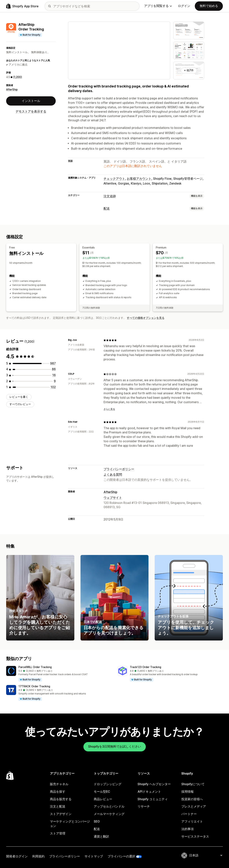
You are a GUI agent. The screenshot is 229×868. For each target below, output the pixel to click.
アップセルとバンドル (109, 806)
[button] (59, 674)
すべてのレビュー (20, 404)
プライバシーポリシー (119, 469)
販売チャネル (59, 784)
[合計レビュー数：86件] (54, 369)
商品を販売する (61, 799)
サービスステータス (195, 837)
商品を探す (58, 792)
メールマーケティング (109, 814)
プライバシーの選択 (121, 856)
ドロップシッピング (108, 784)
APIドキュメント (149, 792)
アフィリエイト (192, 821)
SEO (97, 821)
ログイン (184, 6)
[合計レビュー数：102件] (53, 387)
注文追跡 (110, 196)
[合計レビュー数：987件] (53, 363)
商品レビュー (103, 799)
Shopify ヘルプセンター (154, 784)
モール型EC (102, 792)
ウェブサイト (113, 498)
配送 (107, 209)
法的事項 (188, 829)
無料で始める (209, 6)
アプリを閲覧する (158, 6)
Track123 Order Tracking (146, 667)
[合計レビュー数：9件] (55, 381)
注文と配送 (58, 806)
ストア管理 (58, 833)
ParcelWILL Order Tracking (35, 667)
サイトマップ (94, 856)
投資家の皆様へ (192, 799)
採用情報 (188, 792)
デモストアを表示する (31, 111)
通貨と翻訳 (101, 837)
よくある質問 (113, 475)
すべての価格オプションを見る (146, 318)
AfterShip (12, 90)
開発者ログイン (17, 856)
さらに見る (109, 409)
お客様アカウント (139, 179)
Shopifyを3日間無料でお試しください (115, 747)
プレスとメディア (194, 806)
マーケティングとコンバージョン (70, 824)
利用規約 (38, 856)
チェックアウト (114, 179)
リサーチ (144, 806)
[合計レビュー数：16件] (54, 375)
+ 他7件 (189, 70)
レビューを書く (19, 397)
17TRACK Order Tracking (34, 686)
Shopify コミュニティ (153, 799)
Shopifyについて (193, 784)
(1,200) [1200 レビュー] (18, 77)
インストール (31, 101)
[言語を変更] (206, 855)
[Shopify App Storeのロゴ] (22, 6)
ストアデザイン (61, 814)
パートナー (189, 814)
